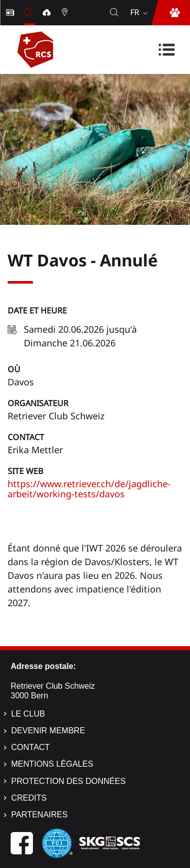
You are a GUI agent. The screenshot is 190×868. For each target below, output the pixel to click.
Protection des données (68, 781)
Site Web (25, 471)
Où (14, 369)
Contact (26, 437)
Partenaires (39, 815)
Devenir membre (48, 731)
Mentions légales (52, 764)
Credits (29, 798)
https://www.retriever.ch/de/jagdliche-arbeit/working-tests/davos (89, 489)
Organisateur (38, 403)
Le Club (28, 714)
